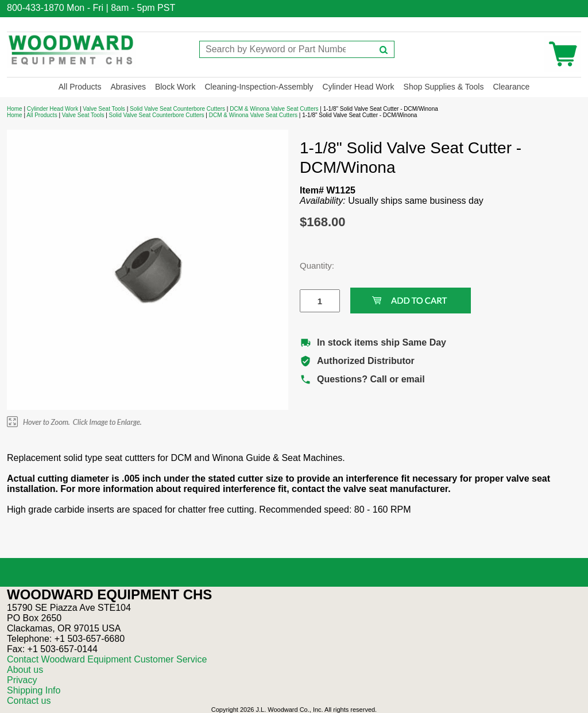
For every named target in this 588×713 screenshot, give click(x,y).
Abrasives (128, 87)
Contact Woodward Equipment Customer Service (107, 659)
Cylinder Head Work (359, 87)
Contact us (29, 701)
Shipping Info (34, 690)
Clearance (511, 87)
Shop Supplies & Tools (444, 87)
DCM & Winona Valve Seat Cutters (274, 109)
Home (15, 109)
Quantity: (311, 266)
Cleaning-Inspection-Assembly (259, 87)
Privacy (22, 680)
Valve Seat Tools (104, 109)
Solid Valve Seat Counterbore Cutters (177, 109)
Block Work (175, 87)
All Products (80, 87)
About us (25, 670)
